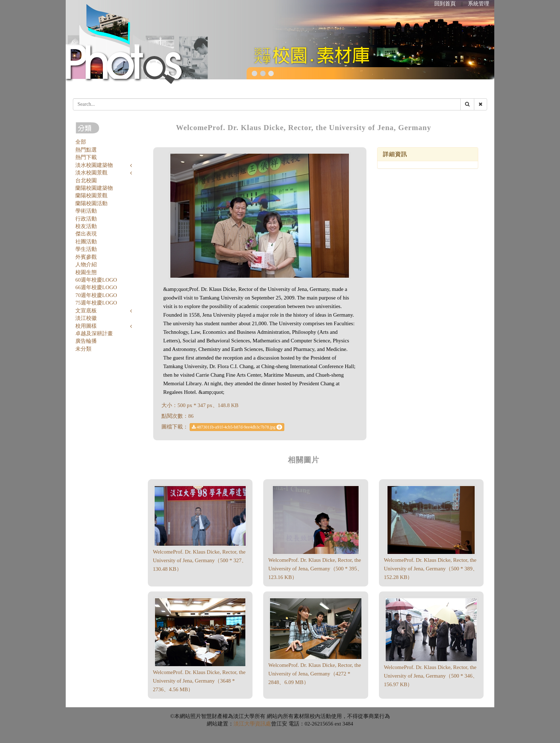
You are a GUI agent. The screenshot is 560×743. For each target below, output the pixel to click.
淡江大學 (244, 724)
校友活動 (86, 226)
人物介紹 (86, 264)
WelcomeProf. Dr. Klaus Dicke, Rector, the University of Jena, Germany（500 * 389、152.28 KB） (431, 569)
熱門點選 (86, 150)
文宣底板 (86, 311)
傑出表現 (86, 234)
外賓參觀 (86, 257)
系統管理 (479, 4)
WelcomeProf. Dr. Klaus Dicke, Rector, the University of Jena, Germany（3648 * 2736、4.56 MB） (199, 681)
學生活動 (86, 249)
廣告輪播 (86, 341)
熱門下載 (86, 157)
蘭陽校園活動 (91, 203)
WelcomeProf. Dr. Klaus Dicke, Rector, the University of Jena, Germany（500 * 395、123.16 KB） (315, 569)
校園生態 (86, 272)
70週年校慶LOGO (96, 295)
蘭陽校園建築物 (94, 188)
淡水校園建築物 (94, 165)
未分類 (83, 349)
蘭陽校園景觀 (91, 195)
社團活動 (86, 242)
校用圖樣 (86, 326)
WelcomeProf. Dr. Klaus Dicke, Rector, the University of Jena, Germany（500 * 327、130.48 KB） (200, 560)
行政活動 (86, 219)
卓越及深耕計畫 (94, 333)
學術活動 (86, 211)
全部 (81, 142)
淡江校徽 (86, 318)
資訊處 (263, 724)
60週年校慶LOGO (96, 280)
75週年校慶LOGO (96, 303)
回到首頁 (445, 4)
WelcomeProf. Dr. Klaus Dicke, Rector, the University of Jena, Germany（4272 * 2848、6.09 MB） (314, 674)
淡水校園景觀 (91, 173)
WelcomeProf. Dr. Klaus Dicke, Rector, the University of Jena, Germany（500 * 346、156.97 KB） (431, 676)
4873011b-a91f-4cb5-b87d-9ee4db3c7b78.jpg (237, 427)
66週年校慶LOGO (96, 287)
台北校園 (86, 180)
